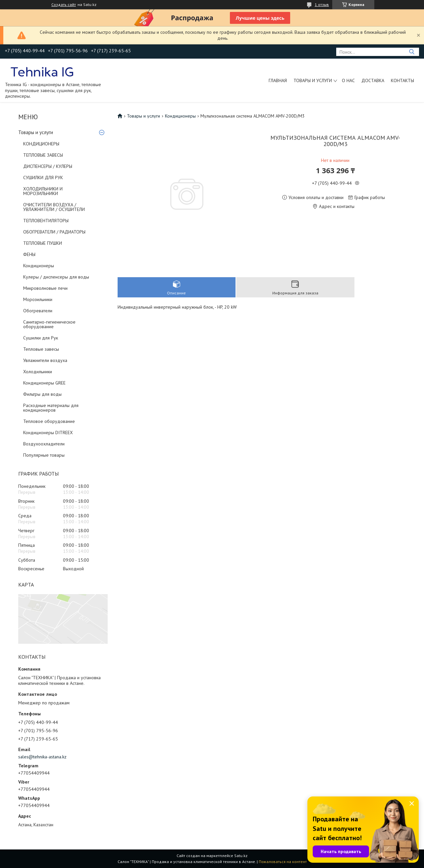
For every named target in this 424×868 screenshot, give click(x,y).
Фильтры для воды (42, 394)
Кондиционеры (39, 266)
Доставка (373, 80)
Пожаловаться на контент (283, 862)
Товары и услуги (313, 80)
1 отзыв (322, 4)
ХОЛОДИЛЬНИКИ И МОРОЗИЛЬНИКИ (43, 191)
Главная (278, 80)
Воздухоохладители (44, 444)
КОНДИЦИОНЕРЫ (41, 144)
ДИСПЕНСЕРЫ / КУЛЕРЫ (48, 166)
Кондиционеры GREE (44, 383)
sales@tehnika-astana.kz (42, 757)
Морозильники (38, 299)
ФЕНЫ (29, 254)
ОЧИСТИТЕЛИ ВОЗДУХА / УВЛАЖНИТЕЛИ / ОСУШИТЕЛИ (54, 207)
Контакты (402, 80)
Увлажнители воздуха (45, 360)
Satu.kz (241, 856)
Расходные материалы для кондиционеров (51, 408)
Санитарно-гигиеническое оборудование (49, 324)
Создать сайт (64, 5)
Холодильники (38, 372)
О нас (348, 80)
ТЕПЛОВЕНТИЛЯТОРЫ (46, 221)
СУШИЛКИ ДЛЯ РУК (43, 178)
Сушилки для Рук (41, 338)
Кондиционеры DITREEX (48, 433)
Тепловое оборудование (49, 421)
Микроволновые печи (45, 288)
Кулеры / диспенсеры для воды (56, 277)
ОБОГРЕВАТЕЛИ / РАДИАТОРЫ (54, 232)
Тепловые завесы (41, 349)
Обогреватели (38, 311)
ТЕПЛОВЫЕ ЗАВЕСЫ (43, 155)
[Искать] (412, 52)
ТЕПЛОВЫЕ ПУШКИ (43, 243)
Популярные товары (44, 455)
